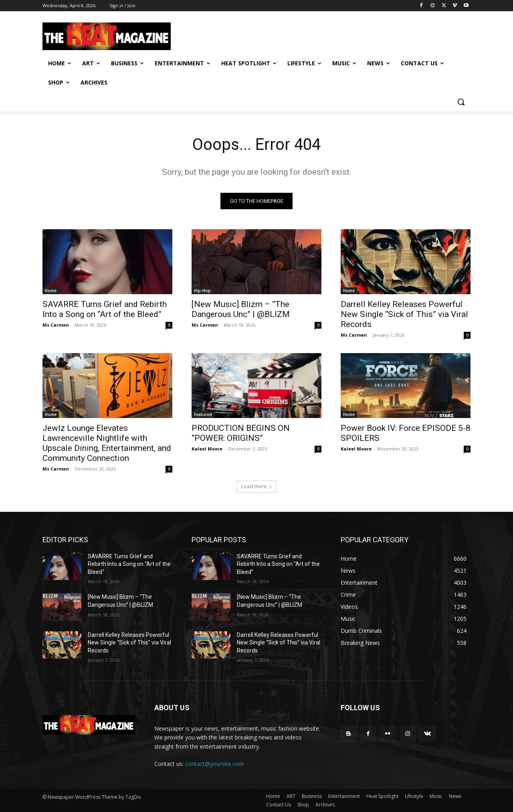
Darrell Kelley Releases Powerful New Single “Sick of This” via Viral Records (404, 314)
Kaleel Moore (207, 449)
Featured (203, 414)
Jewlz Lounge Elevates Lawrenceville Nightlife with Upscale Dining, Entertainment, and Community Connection (107, 443)
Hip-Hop (202, 291)
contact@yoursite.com (214, 764)
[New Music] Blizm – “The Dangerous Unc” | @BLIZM (241, 309)
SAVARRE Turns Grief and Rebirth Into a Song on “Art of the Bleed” (105, 309)
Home (51, 291)
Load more (257, 486)
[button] (461, 102)
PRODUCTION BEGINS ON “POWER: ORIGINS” (241, 433)
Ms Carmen (56, 325)
